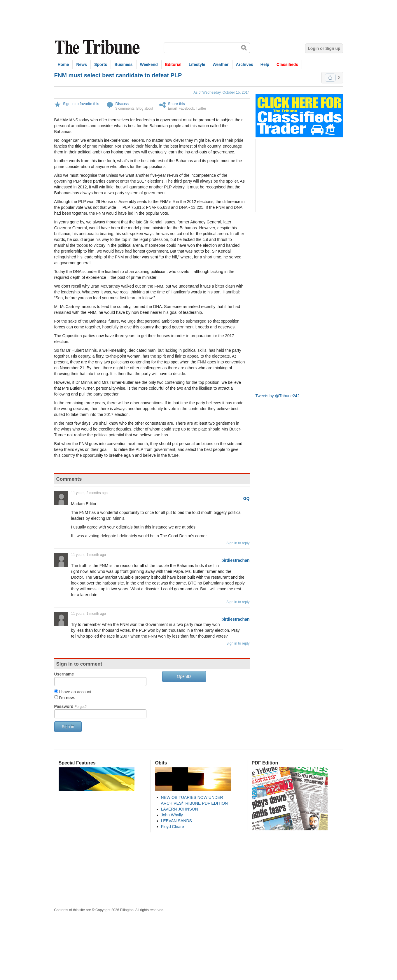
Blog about (145, 108)
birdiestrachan (235, 560)
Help (265, 64)
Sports (101, 64)
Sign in (68, 727)
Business (123, 64)
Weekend (149, 64)
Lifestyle (197, 64)
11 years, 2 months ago (89, 493)
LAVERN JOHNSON (180, 809)
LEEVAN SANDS (176, 821)
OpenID (184, 676)
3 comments (125, 108)
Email (172, 108)
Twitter (201, 108)
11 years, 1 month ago (89, 555)
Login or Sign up (324, 48)
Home (63, 64)
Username (64, 674)
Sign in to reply (238, 543)
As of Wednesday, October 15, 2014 (221, 92)
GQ (246, 498)
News (82, 64)
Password (70, 706)
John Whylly (172, 815)
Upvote (330, 78)
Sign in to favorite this (81, 104)
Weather (221, 64)
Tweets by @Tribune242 (278, 396)
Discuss (122, 104)
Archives (245, 64)
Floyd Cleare (173, 827)
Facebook (186, 108)
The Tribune (98, 47)
